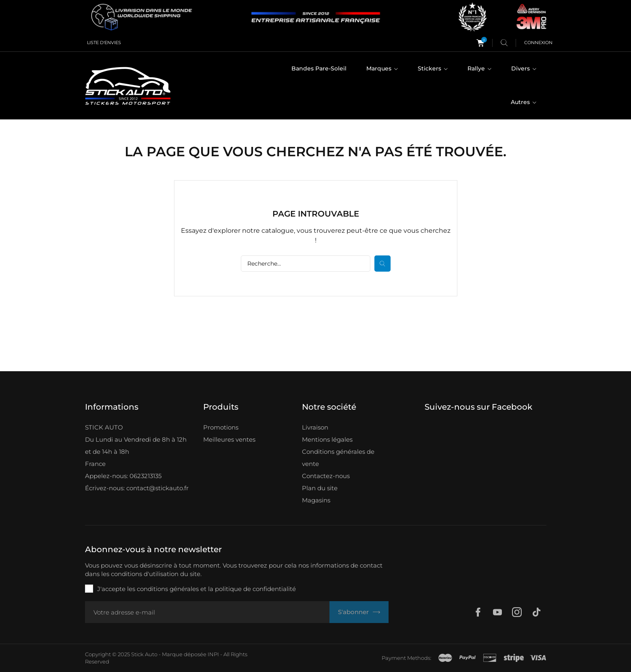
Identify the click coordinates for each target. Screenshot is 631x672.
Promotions (221, 427)
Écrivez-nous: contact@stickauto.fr (137, 488)
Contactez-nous (326, 476)
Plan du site (320, 488)
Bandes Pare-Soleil (319, 68)
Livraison (315, 427)
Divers (521, 68)
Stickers (430, 68)
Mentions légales (327, 439)
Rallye (477, 68)
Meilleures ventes (229, 439)
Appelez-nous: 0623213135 (123, 476)
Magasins (316, 500)
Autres (521, 102)
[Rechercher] (306, 264)
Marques (380, 68)
